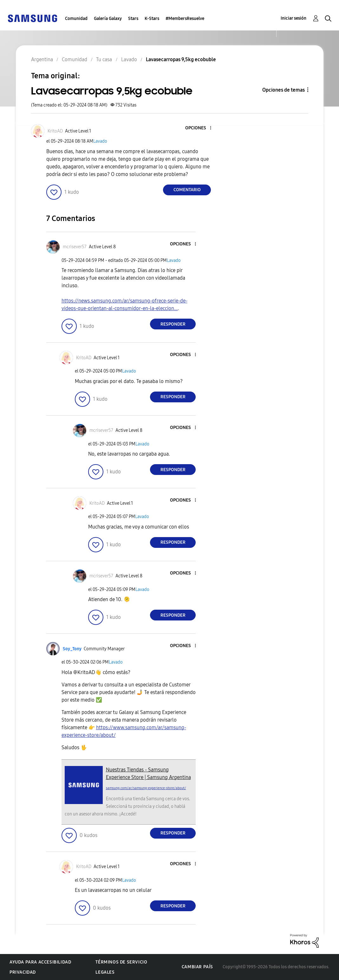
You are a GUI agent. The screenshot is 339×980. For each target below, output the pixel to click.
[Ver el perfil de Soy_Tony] (72, 649)
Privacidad (23, 972)
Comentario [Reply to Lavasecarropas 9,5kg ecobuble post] (187, 190)
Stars (133, 19)
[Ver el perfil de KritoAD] (55, 131)
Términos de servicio (121, 962)
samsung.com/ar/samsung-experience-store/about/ (146, 788)
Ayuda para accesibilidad (40, 962)
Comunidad (76, 19)
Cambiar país (197, 967)
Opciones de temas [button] (284, 90)
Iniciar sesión (293, 18)
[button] (200, 128)
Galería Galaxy (108, 19)
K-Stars (152, 19)
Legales (105, 972)
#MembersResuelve (185, 19)
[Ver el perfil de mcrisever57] (75, 247)
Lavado (100, 141)
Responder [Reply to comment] (173, 324)
